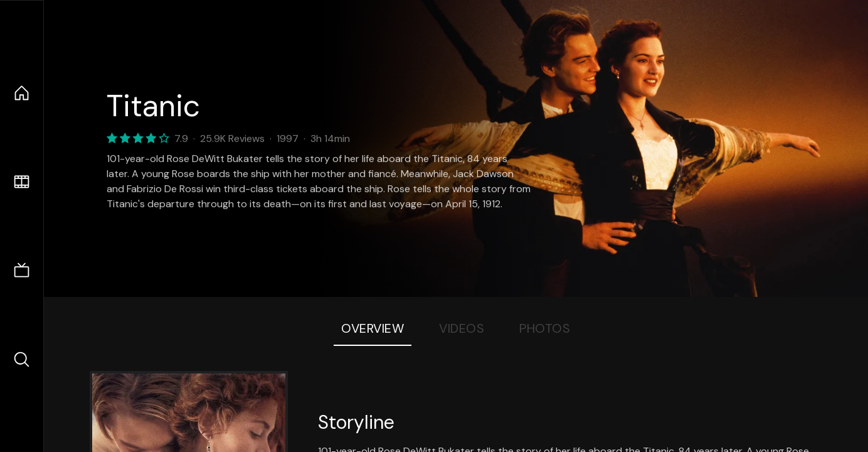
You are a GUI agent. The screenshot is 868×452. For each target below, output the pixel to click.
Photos (545, 328)
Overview (373, 328)
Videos (462, 328)
